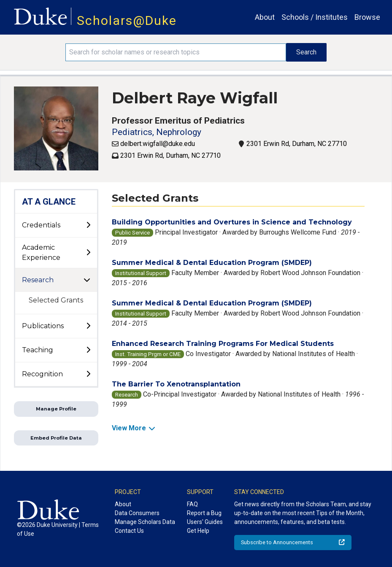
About (265, 17)
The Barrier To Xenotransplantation (176, 384)
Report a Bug (204, 513)
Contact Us (129, 531)
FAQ (192, 504)
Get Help (198, 531)
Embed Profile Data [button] (56, 438)
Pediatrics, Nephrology (157, 132)
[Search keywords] (176, 52)
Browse (367, 17)
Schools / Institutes (315, 17)
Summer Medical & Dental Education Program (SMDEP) (212, 263)
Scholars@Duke (127, 20)
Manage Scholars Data (145, 522)
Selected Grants (56, 300)
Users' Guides (205, 522)
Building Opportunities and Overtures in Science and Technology (232, 222)
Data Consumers (137, 513)
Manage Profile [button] (56, 409)
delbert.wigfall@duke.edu (158, 144)
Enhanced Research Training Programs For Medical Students (223, 344)
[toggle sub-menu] (88, 225)
